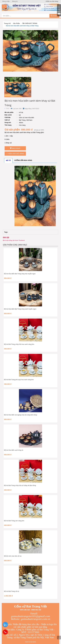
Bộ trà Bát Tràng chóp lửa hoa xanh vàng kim (19, 344)
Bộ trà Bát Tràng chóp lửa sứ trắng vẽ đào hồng (20, 485)
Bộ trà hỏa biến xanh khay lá (14, 450)
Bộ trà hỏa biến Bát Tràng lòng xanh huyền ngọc (20, 309)
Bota (34, 642)
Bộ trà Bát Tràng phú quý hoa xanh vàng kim (19, 380)
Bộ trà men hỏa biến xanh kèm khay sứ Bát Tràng (22, 26)
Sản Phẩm (16, 23)
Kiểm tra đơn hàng (52, 1)
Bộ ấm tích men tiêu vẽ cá (13, 556)
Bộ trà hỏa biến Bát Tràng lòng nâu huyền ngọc (20, 274)
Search (54, 16)
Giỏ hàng (59, 10)
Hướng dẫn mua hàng (23, 160)
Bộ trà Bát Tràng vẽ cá (11, 591)
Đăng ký (15, 1)
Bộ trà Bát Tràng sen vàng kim (14, 521)
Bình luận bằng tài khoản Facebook (14, 240)
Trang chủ (7, 23)
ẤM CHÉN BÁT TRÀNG (30, 23)
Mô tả (8, 160)
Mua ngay (15, 148)
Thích (7, 109)
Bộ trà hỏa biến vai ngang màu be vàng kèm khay (21, 415)
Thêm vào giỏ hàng (15, 154)
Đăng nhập (6, 1)
